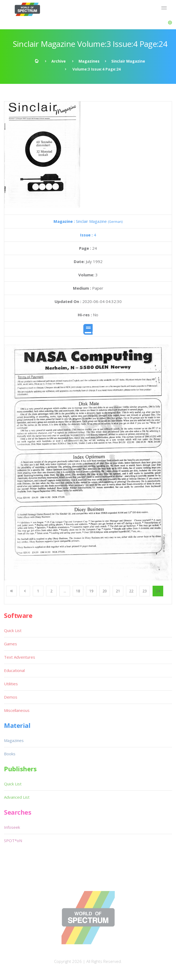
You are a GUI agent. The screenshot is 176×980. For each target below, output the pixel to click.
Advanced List (17, 797)
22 (131, 591)
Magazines (89, 61)
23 (145, 591)
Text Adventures (20, 657)
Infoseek (12, 827)
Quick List (13, 630)
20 (105, 591)
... (65, 591)
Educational (14, 670)
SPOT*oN (13, 840)
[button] (170, 23)
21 (118, 591)
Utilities (11, 684)
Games (11, 644)
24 (158, 591)
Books (10, 754)
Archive (59, 61)
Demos (11, 697)
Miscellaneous (17, 710)
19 (91, 591)
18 (78, 591)
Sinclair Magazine (128, 61)
